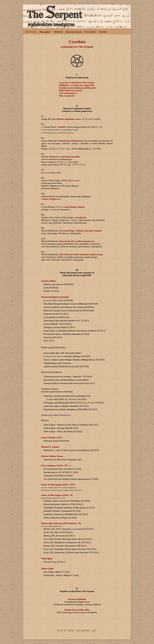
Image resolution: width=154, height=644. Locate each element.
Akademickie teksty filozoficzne (56, 415)
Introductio (81, 217)
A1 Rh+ (47, 291)
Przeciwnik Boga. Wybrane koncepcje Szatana (80, 231)
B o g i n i (46, 173)
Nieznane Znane (51, 441)
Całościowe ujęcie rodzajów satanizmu (61, 406)
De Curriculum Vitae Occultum (58, 469)
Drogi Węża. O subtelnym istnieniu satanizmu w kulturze (70, 331)
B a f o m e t (74, 180)
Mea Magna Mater (52, 572)
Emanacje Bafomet (77, 599)
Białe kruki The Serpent (71, 90)
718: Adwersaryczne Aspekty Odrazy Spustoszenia (67, 479)
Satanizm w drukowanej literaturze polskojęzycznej (67, 396)
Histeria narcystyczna (54, 284)
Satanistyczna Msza (53, 460)
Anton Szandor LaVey (52, 437)
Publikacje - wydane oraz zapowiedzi (77, 85)
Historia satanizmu (65, 119)
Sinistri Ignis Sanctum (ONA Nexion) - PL (61, 523)
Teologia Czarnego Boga (55, 327)
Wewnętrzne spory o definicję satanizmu (62, 334)
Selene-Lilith (47, 569)
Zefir (46, 288)
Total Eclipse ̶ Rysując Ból (56, 428)
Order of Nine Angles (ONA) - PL (57, 495)
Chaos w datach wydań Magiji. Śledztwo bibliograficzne (69, 360)
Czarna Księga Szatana (74, 207)
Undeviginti (47, 558)
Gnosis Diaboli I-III (53, 324)
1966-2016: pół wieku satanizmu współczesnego (81, 254)
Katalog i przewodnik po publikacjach (77, 88)
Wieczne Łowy (50, 562)
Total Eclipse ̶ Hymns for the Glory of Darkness (66, 425)
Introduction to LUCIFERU (57, 472)
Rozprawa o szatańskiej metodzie (65, 157)
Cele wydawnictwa (68, 93)
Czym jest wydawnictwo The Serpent (77, 83)
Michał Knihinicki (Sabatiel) (55, 297)
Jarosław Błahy (49, 281)
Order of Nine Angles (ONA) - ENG (58, 485)
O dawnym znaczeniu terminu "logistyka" (63, 376)
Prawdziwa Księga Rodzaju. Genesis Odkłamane (66, 304)
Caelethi (61, 127)
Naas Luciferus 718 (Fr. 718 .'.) (56, 466)
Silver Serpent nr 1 (52, 199)
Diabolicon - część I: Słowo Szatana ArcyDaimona (67, 450)
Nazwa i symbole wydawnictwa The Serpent (64, 307)
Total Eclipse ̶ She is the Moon (58, 431)
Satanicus (48, 337)
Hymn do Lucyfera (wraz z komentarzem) (63, 310)
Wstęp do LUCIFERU (54, 476)
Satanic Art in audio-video (77, 610)
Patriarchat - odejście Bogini (57, 575)
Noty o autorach (67, 96)
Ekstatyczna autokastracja (71, 141)
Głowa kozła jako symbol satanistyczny (77, 241)
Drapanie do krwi (52, 314)
